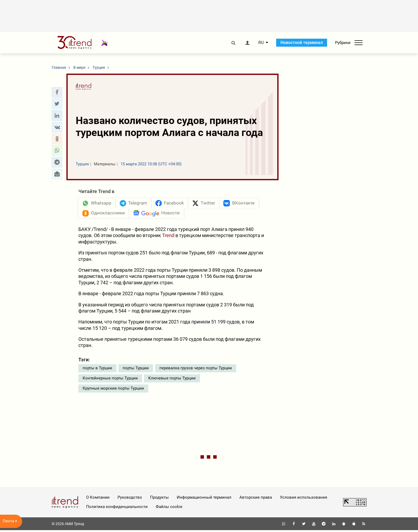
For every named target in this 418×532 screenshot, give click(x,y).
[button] (57, 92)
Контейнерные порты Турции (110, 380)
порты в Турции (97, 370)
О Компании (98, 499)
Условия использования (304, 499)
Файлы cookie (169, 509)
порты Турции (136, 370)
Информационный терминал (204, 499)
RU (261, 43)
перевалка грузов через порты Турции (196, 370)
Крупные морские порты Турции (113, 390)
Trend (168, 237)
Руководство (130, 499)
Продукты (159, 499)
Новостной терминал (302, 43)
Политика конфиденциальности (117, 509)
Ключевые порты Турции (172, 380)
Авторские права (256, 499)
